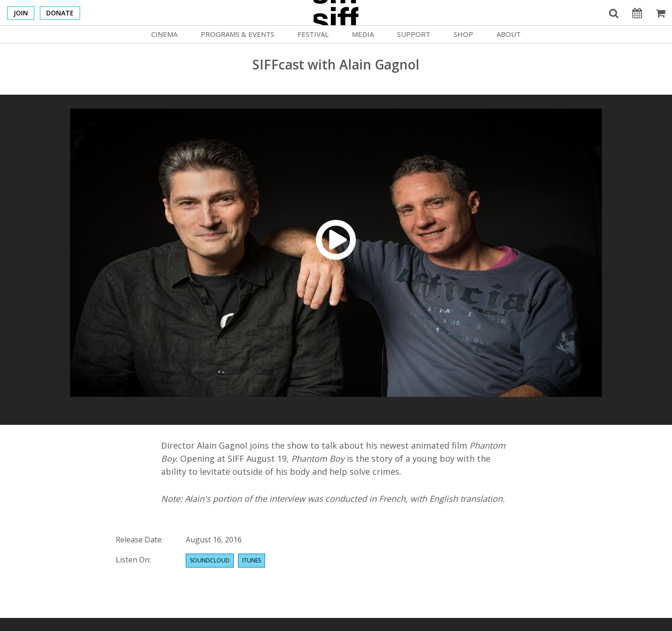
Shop (463, 34)
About (509, 34)
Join (21, 13)
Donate (60, 13)
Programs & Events (238, 34)
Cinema (164, 34)
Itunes (252, 560)
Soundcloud (210, 560)
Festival (313, 34)
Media (363, 34)
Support (414, 34)
